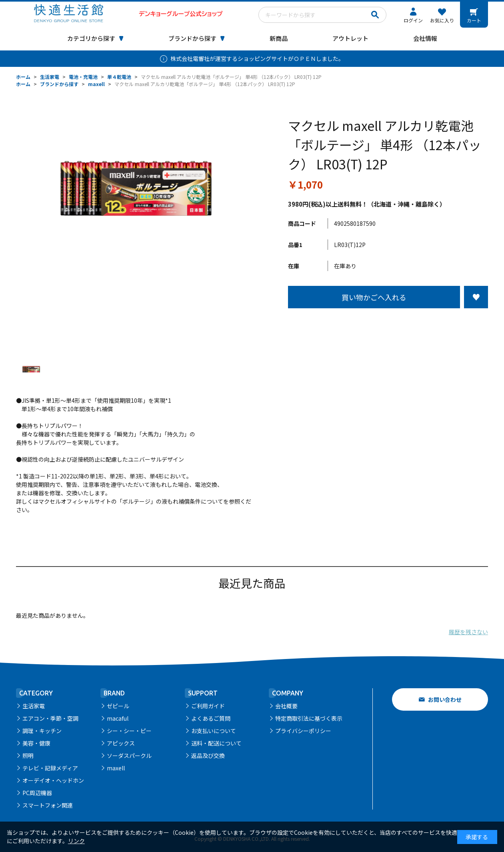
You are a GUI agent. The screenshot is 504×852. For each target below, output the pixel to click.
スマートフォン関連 (48, 805)
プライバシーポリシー (303, 731)
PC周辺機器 (37, 793)
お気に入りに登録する (476, 297)
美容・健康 (36, 743)
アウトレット (350, 38)
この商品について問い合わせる (388, 323)
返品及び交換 (208, 756)
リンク (76, 841)
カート (474, 20)
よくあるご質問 (211, 718)
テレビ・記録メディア (50, 768)
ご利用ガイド (208, 706)
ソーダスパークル (129, 756)
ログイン (413, 20)
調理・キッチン (42, 731)
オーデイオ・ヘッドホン (53, 780)
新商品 (279, 38)
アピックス (121, 743)
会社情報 (425, 38)
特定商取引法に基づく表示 (309, 718)
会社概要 (286, 706)
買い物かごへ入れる (374, 297)
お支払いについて (214, 731)
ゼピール (118, 706)
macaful (118, 718)
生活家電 (34, 706)
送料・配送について (216, 743)
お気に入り (442, 20)
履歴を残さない (468, 632)
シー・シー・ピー (129, 731)
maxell (116, 768)
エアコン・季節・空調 (50, 718)
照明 (28, 756)
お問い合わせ (445, 699)
